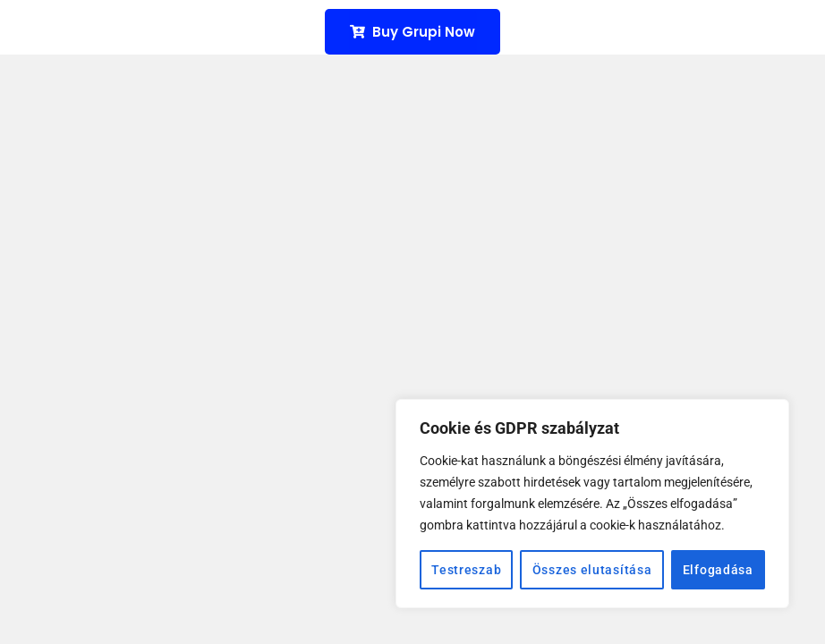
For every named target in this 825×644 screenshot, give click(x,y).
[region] (592, 504)
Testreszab (466, 570)
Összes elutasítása (592, 570)
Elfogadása (718, 570)
